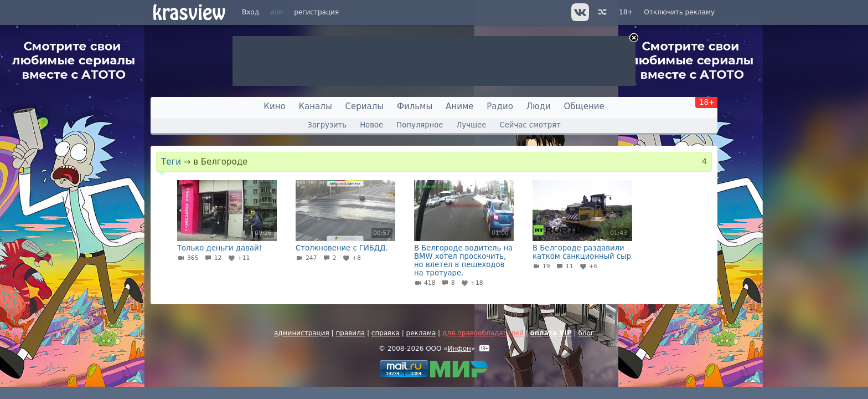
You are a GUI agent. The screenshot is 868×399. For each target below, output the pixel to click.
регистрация (316, 12)
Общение (584, 106)
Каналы (315, 106)
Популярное (420, 125)
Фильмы (415, 106)
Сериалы (365, 106)
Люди (539, 106)
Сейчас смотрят (530, 125)
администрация (302, 333)
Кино (274, 106)
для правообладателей (483, 333)
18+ (626, 12)
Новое (371, 125)
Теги (171, 162)
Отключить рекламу (679, 12)
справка (386, 333)
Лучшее (472, 125)
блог (586, 333)
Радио (500, 106)
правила (350, 333)
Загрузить (327, 125)
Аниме (459, 106)
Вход (250, 12)
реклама (421, 333)
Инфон (459, 349)
